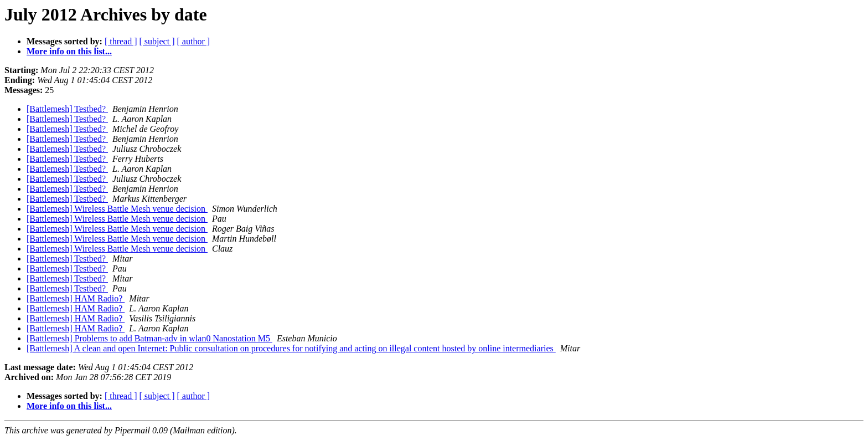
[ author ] (194, 41)
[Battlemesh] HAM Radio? (76, 298)
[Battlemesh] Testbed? (67, 109)
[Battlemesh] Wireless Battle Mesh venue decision (117, 209)
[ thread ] (121, 41)
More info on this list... (69, 51)
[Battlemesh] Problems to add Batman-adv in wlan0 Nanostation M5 (149, 338)
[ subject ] (157, 41)
